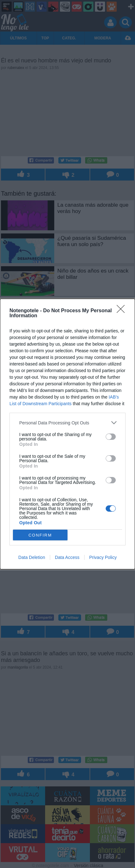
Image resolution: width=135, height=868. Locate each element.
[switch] (111, 437)
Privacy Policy (103, 557)
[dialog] (67, 434)
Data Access (67, 557)
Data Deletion (32, 557)
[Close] (123, 311)
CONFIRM (40, 535)
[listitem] (67, 423)
